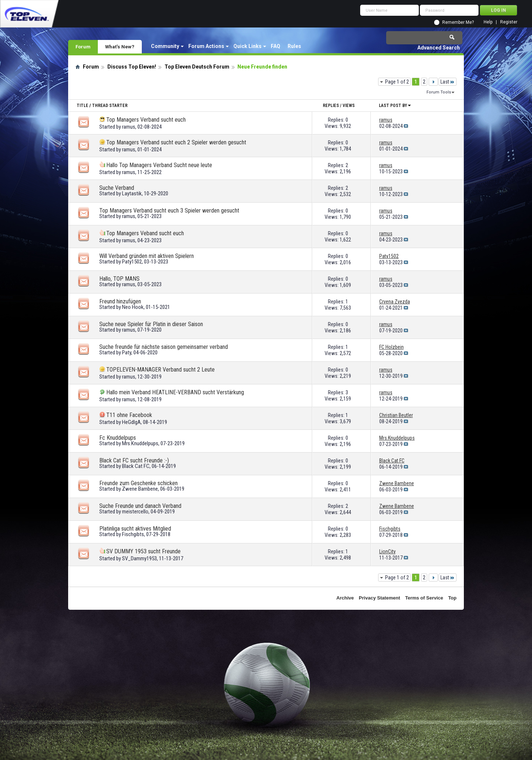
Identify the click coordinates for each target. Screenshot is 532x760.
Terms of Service (424, 598)
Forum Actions (206, 46)
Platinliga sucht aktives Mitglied (135, 529)
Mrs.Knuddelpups (140, 443)
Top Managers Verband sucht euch (146, 120)
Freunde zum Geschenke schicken (138, 483)
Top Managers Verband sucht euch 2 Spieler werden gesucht (176, 142)
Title (82, 106)
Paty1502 (132, 262)
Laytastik (132, 193)
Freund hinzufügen (120, 301)
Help (488, 22)
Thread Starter (110, 106)
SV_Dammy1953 (139, 558)
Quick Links (247, 46)
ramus (129, 127)
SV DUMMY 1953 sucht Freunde (143, 551)
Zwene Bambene (140, 489)
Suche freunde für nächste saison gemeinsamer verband (164, 347)
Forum (83, 47)
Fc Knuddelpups (118, 438)
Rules (294, 46)
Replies (331, 106)
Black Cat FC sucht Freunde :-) (134, 460)
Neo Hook (133, 307)
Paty (127, 353)
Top (452, 598)
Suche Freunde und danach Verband (140, 506)
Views (349, 106)
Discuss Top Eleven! (132, 67)
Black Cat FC (136, 466)
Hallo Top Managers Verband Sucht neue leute (159, 165)
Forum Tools (439, 92)
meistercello (135, 512)
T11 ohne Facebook (129, 415)
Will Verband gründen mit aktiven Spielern (147, 256)
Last (448, 82)
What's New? (120, 47)
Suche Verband (117, 188)
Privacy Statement (379, 598)
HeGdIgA (131, 422)
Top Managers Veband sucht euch (145, 233)
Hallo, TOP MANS (119, 279)
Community (165, 46)
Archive (345, 598)
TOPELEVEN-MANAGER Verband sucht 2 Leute (160, 370)
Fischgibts (133, 534)
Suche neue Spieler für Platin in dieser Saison (151, 324)
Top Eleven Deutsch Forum (197, 67)
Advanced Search (439, 48)
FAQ (276, 46)
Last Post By (395, 106)
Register (509, 22)
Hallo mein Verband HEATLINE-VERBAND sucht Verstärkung (175, 392)
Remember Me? (458, 22)
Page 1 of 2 (397, 82)
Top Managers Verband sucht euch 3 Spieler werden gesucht (169, 211)
